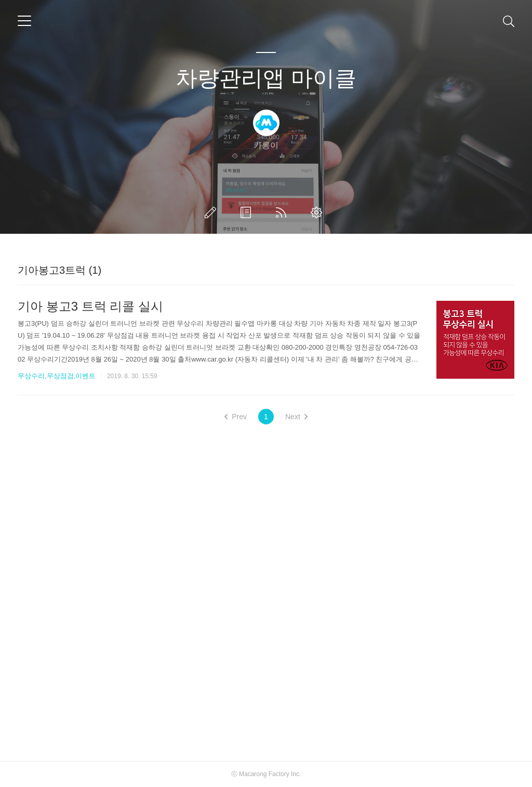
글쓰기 (212, 212)
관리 (318, 212)
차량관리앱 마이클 (266, 78)
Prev (236, 417)
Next (296, 417)
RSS (283, 212)
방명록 (248, 212)
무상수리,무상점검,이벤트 (57, 376)
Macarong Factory (264, 774)
